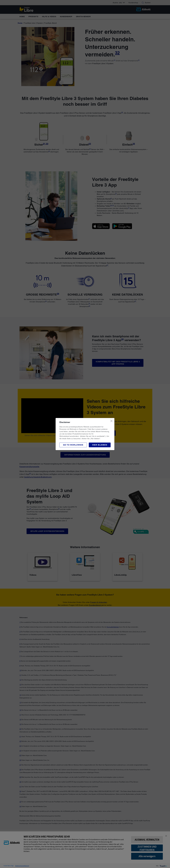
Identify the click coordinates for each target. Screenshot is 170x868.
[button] (100, 445)
